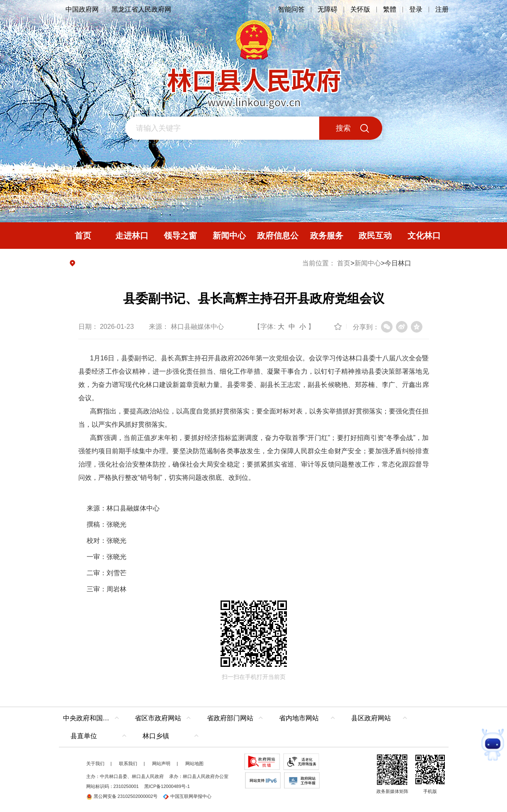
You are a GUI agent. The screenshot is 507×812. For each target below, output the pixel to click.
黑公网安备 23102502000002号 (122, 796)
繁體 (390, 9)
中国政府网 (82, 9)
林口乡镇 (156, 736)
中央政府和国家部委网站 (93, 718)
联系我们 (128, 763)
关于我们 (95, 763)
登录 (416, 9)
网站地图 (194, 763)
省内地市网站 (299, 718)
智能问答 (291, 9)
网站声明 (161, 763)
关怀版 (360, 9)
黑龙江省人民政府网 (141, 9)
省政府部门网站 (230, 718)
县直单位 (84, 736)
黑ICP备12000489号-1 (167, 786)
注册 (442, 9)
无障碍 (327, 9)
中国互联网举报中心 (187, 796)
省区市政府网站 (158, 718)
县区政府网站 (371, 718)
